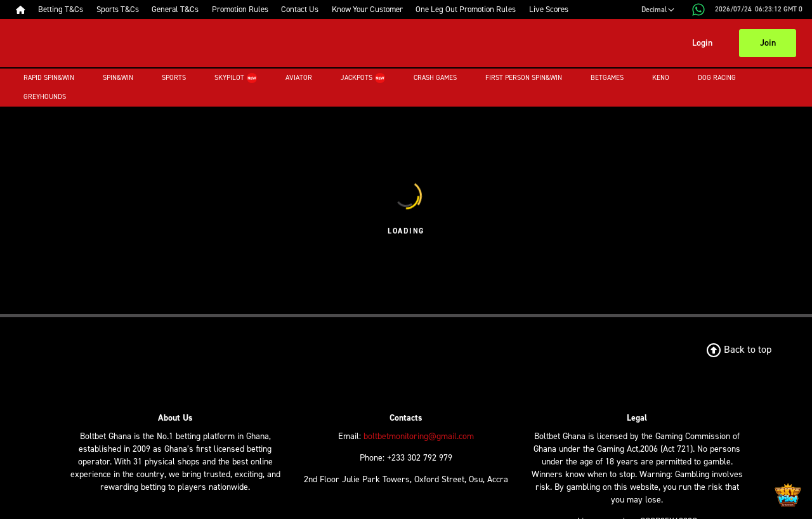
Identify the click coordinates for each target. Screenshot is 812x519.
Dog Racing (717, 78)
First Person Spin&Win (524, 78)
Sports (174, 78)
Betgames (607, 78)
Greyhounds (45, 97)
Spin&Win (118, 78)
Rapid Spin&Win (49, 78)
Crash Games (435, 78)
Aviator (299, 78)
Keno (661, 78)
